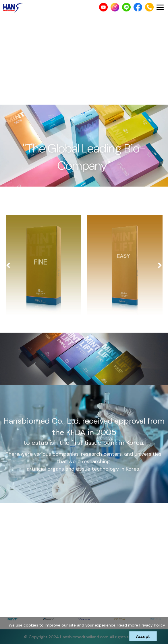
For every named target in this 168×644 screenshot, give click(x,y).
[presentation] (8, 266)
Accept (143, 636)
